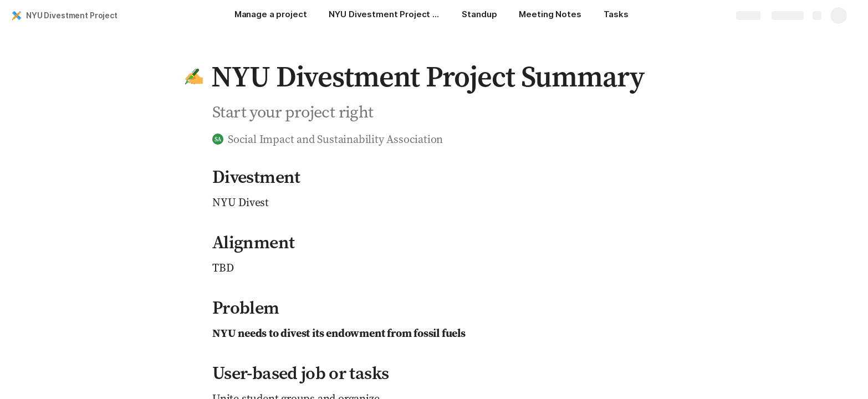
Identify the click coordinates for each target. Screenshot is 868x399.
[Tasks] (616, 16)
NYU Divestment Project (72, 15)
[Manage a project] (271, 16)
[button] (194, 76)
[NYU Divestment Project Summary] (384, 16)
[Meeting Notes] (550, 16)
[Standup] (479, 16)
